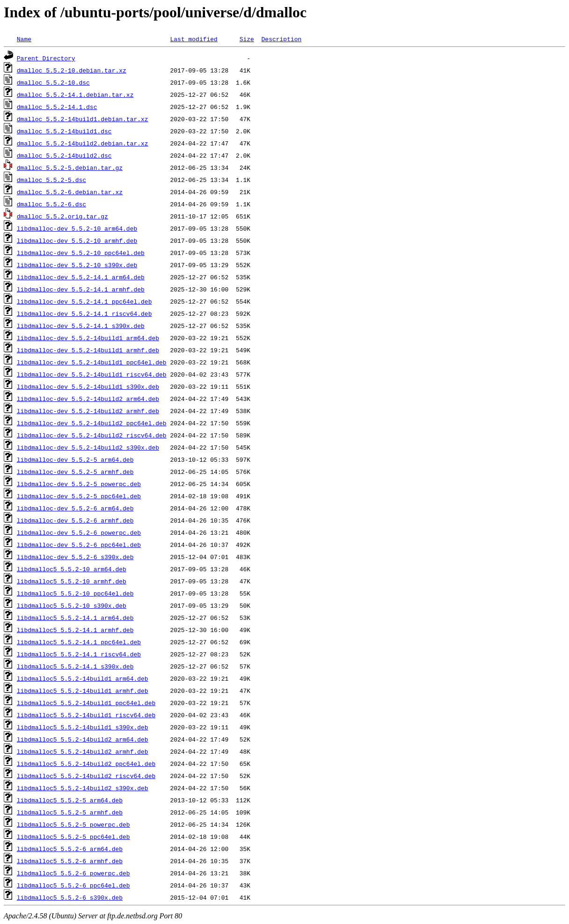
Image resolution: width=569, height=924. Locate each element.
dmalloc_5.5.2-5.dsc (51, 180)
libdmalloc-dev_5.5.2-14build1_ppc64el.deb (92, 362)
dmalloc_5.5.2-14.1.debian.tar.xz (75, 95)
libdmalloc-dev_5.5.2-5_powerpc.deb (79, 484)
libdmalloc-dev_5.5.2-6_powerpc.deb (79, 532)
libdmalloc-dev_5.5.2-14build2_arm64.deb (88, 399)
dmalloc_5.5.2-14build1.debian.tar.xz (83, 119)
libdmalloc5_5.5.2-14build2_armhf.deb (83, 751)
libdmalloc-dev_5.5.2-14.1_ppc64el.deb (84, 301)
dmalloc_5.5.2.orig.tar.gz (62, 216)
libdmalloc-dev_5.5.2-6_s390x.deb (75, 557)
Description (281, 39)
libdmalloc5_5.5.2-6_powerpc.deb (73, 873)
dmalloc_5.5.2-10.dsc (53, 82)
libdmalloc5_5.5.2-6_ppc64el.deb (73, 885)
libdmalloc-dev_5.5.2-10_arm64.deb (77, 228)
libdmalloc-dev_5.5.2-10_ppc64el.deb (81, 253)
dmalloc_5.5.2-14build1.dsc (64, 131)
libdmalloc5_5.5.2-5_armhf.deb (70, 812)
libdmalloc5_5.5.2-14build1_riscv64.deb (86, 715)
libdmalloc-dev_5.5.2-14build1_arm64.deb (88, 338)
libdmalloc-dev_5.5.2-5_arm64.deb (75, 459)
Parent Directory (46, 58)
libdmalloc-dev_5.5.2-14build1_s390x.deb (88, 386)
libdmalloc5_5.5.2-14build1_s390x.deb (83, 727)
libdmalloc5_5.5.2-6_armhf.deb (70, 861)
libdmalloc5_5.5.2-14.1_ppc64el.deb (79, 642)
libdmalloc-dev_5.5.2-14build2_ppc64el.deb (92, 423)
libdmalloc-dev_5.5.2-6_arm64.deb (75, 508)
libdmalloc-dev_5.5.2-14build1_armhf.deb (88, 350)
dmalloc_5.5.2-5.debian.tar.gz (70, 167)
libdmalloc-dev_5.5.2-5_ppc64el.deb (79, 496)
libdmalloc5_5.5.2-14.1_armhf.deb (75, 630)
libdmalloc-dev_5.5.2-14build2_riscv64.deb (92, 435)
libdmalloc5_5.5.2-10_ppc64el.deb (75, 593)
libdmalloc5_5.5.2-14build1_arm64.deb (83, 678)
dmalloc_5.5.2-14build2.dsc (64, 155)
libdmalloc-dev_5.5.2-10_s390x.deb (77, 265)
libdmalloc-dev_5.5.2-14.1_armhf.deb (81, 289)
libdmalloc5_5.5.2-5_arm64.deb (70, 800)
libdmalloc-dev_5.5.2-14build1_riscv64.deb (92, 374)
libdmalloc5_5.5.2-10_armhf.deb (72, 581)
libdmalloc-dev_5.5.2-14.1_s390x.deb (81, 326)
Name (24, 39)
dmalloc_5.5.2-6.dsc (51, 204)
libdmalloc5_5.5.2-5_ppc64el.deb (73, 837)
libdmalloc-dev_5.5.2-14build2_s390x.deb (88, 447)
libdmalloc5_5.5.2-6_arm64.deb (70, 849)
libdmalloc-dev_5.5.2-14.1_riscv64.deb (84, 313)
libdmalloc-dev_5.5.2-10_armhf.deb (77, 240)
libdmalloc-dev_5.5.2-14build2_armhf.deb (88, 411)
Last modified (193, 39)
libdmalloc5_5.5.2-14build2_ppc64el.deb (86, 764)
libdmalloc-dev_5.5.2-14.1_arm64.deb (81, 277)
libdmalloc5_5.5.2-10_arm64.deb (72, 569)
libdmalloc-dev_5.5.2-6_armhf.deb (75, 520)
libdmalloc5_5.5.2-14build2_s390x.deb (83, 788)
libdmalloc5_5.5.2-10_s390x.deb (72, 605)
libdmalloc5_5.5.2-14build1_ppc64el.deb (86, 703)
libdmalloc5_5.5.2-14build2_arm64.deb (83, 739)
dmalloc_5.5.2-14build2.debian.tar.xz (83, 143)
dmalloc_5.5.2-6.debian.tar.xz (70, 192)
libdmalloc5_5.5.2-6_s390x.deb (70, 897)
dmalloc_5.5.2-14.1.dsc (57, 107)
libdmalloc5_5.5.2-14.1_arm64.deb (75, 618)
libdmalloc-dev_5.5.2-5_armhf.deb (75, 472)
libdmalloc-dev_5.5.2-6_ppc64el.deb (79, 545)
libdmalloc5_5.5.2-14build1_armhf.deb (83, 691)
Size (247, 39)
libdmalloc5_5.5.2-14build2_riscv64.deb (86, 776)
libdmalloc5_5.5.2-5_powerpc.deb (73, 824)
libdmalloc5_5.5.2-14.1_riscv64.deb (79, 654)
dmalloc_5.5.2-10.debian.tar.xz (72, 70)
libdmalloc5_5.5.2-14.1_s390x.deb (75, 666)
